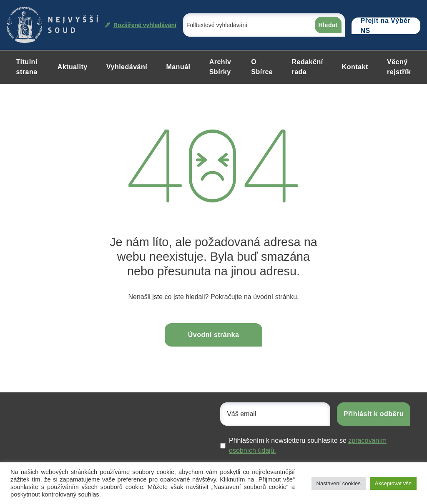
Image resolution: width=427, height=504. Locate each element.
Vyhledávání (127, 67)
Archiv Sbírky (220, 67)
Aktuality (73, 67)
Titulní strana (27, 67)
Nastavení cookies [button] (339, 483)
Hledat (328, 25)
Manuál (178, 67)
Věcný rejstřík (399, 67)
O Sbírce (262, 67)
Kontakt (355, 67)
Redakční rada (307, 67)
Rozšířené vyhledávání (141, 25)
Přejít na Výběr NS (386, 26)
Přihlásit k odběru (374, 414)
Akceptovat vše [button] (393, 483)
